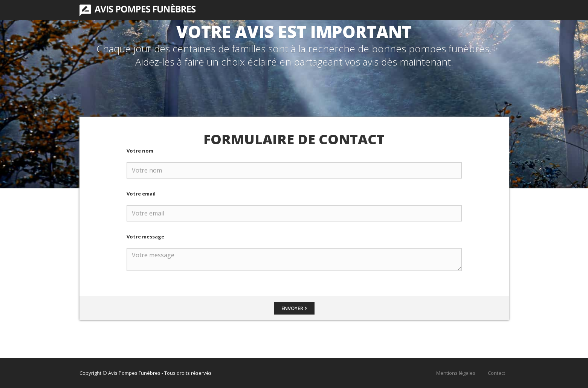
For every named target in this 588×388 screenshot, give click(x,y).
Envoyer (292, 308)
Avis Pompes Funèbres (138, 10)
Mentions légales (456, 373)
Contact (496, 373)
